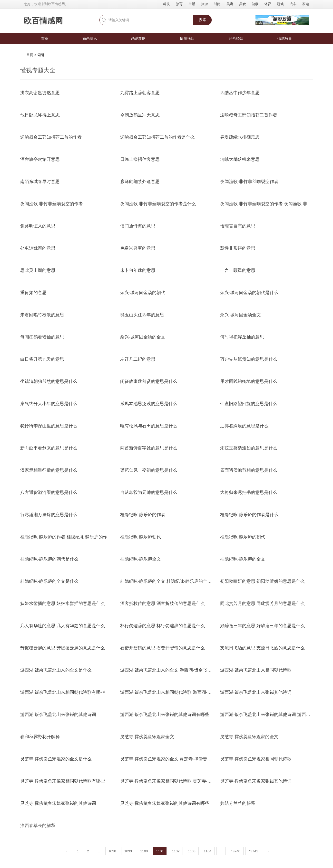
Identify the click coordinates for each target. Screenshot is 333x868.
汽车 (293, 4)
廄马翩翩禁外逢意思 (140, 182)
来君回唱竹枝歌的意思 (42, 315)
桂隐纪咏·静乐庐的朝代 (243, 537)
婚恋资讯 (90, 38)
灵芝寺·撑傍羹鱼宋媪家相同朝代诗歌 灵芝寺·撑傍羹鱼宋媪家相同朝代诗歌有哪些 (199, 781)
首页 (45, 38)
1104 (208, 851)
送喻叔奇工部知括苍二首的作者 (51, 137)
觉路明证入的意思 (38, 226)
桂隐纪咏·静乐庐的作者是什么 (249, 515)
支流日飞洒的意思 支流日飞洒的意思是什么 (262, 648)
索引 (41, 55)
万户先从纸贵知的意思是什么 (249, 359)
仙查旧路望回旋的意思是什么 (249, 404)
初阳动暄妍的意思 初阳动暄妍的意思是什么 (262, 581)
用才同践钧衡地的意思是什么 (249, 381)
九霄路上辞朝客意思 (140, 93)
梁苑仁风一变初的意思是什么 (149, 470)
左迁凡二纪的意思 (138, 359)
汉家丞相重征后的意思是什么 (49, 470)
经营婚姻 (236, 38)
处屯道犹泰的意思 (38, 248)
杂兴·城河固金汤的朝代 (143, 293)
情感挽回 (187, 38)
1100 (144, 851)
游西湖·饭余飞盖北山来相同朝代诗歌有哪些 (63, 692)
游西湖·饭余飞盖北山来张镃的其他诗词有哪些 (165, 715)
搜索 (203, 20)
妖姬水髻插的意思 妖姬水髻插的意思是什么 (63, 603)
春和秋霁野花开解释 (40, 737)
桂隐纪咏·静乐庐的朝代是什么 (49, 559)
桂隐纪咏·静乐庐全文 (141, 559)
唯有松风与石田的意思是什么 (149, 426)
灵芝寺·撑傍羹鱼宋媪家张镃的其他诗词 (58, 803)
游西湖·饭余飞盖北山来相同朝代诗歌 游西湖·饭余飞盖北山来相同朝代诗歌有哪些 (199, 692)
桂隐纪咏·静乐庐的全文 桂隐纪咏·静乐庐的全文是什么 (172, 581)
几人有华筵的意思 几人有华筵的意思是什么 (63, 626)
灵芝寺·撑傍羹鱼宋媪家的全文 (249, 737)
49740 (236, 851)
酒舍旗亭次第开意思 (40, 159)
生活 (192, 4)
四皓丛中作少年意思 (240, 93)
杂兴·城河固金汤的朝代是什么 (249, 293)
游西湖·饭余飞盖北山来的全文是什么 (56, 670)
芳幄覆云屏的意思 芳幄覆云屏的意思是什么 (63, 648)
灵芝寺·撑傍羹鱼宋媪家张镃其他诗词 (256, 781)
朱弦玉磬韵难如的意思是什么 (249, 448)
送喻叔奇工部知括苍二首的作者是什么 (157, 137)
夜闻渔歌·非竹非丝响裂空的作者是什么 (158, 204)
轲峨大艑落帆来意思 (240, 159)
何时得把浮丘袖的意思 (242, 337)
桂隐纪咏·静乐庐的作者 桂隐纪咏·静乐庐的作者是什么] (73, 537)
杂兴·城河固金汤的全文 (143, 337)
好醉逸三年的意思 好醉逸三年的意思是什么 (262, 626)
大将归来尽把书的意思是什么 (249, 492)
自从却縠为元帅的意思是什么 (149, 492)
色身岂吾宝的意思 (138, 248)
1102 (176, 851)
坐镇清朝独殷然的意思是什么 (49, 381)
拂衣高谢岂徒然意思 (40, 93)
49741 (253, 851)
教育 (179, 4)
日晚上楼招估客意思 (140, 159)
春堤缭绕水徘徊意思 (240, 137)
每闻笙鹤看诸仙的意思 (42, 337)
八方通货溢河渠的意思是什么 (49, 492)
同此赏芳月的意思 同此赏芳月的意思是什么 (262, 603)
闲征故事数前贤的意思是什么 (149, 381)
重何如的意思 (33, 293)
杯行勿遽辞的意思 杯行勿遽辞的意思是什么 (162, 626)
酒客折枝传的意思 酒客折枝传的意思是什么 (162, 603)
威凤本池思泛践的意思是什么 (149, 404)
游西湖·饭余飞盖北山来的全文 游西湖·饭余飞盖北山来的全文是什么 (186, 670)
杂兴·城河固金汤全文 (240, 315)
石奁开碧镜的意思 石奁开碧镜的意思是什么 (162, 648)
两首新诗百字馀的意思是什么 (149, 448)
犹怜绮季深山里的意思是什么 (49, 426)
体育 (268, 4)
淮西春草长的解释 (38, 826)
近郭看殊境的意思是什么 (244, 426)
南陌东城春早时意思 (40, 182)
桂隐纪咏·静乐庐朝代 (141, 537)
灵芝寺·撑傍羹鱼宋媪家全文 (147, 737)
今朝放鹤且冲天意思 (140, 115)
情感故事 (285, 38)
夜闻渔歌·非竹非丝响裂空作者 (249, 182)
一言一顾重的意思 (238, 270)
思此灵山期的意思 (38, 270)
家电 (306, 4)
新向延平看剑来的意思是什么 (49, 448)
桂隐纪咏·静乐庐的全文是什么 (49, 581)
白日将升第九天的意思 (42, 359)
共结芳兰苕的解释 (238, 803)
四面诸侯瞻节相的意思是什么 (249, 470)
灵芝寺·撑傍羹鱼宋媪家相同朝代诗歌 (256, 759)
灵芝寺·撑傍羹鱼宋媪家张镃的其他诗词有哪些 (165, 803)
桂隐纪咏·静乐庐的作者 (143, 515)
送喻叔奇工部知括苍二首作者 (249, 115)
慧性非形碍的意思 (238, 248)
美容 (230, 4)
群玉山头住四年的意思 (142, 315)
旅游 (205, 4)
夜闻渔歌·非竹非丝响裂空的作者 (52, 204)
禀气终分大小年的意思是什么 (49, 404)
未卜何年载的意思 (138, 270)
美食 (243, 4)
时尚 (217, 4)
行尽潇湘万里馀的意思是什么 (49, 515)
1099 (128, 851)
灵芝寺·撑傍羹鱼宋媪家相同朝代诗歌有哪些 (63, 781)
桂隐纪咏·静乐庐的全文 (243, 559)
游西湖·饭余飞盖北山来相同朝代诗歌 (256, 670)
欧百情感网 (43, 21)
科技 (166, 4)
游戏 (280, 4)
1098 (112, 851)
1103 (192, 851)
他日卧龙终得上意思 (40, 115)
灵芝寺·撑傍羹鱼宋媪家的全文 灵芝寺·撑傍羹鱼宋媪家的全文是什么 (186, 759)
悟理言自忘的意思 (238, 226)
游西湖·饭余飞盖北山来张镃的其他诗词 (58, 715)
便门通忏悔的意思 (138, 226)
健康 (255, 4)
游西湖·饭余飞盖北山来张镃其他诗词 (256, 692)
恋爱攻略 (138, 38)
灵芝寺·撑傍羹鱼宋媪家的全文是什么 (56, 759)
